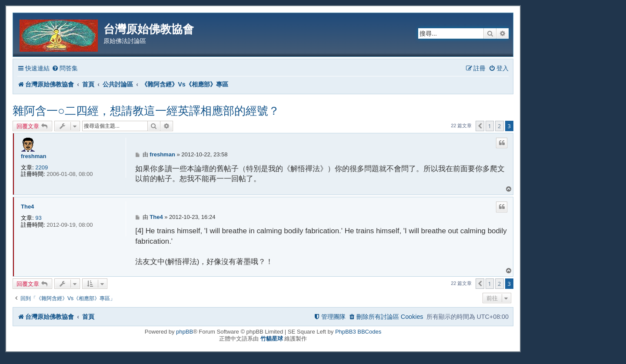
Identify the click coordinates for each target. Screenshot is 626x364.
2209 (42, 167)
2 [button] (499, 126)
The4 (27, 207)
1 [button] (490, 126)
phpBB (185, 332)
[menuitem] (65, 68)
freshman (34, 156)
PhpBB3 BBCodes (358, 332)
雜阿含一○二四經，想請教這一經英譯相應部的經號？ (146, 111)
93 (38, 218)
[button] (480, 126)
